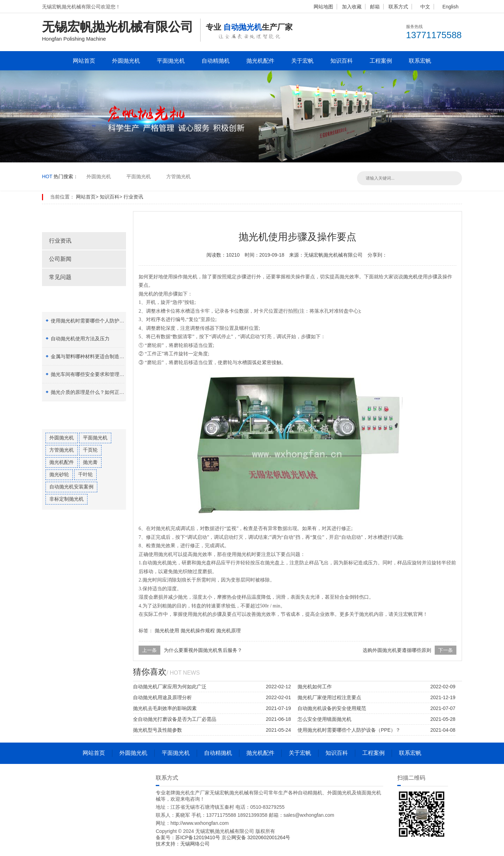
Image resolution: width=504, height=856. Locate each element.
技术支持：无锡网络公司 (183, 844)
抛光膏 (90, 462)
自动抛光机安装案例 (71, 487)
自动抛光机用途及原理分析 (162, 697)
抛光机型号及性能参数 (157, 730)
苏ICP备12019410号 (198, 837)
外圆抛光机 (126, 61)
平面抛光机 (171, 61)
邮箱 (375, 7)
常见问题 (60, 277)
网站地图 (323, 7)
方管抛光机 (178, 176)
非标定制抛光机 (66, 499)
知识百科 (342, 61)
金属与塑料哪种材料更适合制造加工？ (92, 356)
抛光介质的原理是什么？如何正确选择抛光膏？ (102, 392)
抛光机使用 (167, 631)
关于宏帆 (302, 61)
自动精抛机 (216, 61)
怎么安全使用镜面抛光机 (324, 719)
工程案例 (381, 61)
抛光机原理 (229, 631)
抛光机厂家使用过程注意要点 (329, 697)
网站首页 (84, 61)
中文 (425, 7)
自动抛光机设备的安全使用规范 (332, 708)
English (450, 7)
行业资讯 (133, 197)
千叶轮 (85, 474)
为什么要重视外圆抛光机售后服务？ (203, 650)
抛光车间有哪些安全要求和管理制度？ (92, 374)
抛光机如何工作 (315, 687)
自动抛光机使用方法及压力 (80, 339)
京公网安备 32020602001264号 (256, 837)
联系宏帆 (420, 61)
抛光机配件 (260, 61)
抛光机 (411, 277)
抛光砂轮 (59, 474)
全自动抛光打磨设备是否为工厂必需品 (175, 719)
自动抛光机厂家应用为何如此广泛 (170, 687)
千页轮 (90, 450)
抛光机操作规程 (198, 631)
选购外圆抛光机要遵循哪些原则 (397, 650)
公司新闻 (60, 259)
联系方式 (398, 7)
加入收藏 (352, 7)
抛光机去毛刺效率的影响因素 (165, 708)
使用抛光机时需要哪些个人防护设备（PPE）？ (102, 321)
